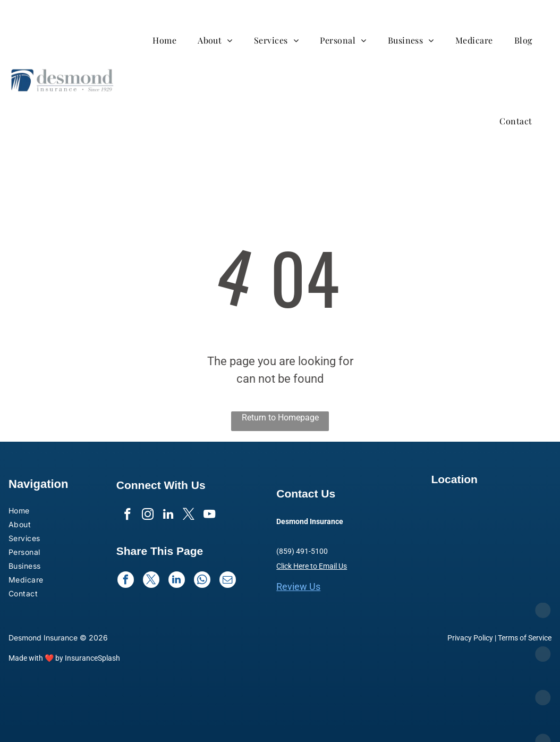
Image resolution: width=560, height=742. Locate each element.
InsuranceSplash (92, 658)
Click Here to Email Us (312, 566)
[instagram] (147, 516)
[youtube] (211, 516)
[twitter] (189, 516)
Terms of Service (525, 638)
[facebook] (126, 516)
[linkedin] (168, 516)
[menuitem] (170, 40)
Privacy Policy (470, 638)
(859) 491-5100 (302, 551)
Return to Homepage (280, 418)
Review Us (298, 587)
